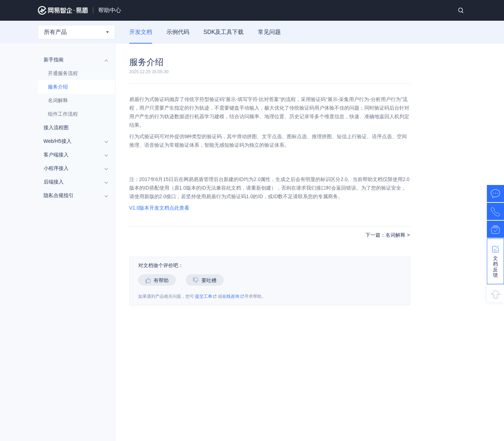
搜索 (461, 10)
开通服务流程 (63, 73)
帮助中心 (110, 10)
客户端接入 (73, 155)
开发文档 (141, 32)
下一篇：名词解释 (386, 235)
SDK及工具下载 (224, 32)
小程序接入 (73, 168)
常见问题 (269, 32)
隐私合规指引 (73, 195)
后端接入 (73, 182)
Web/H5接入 (73, 141)
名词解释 (58, 100)
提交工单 (206, 297)
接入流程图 (56, 127)
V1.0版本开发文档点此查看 (159, 208)
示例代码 (178, 32)
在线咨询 (233, 297)
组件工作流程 (63, 114)
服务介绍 (58, 87)
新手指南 (73, 60)
